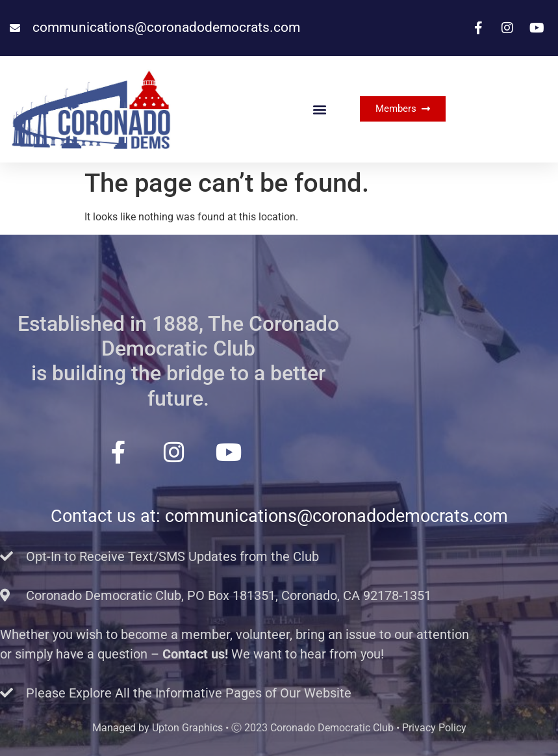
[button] (319, 109)
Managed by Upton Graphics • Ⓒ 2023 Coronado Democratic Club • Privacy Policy (279, 728)
